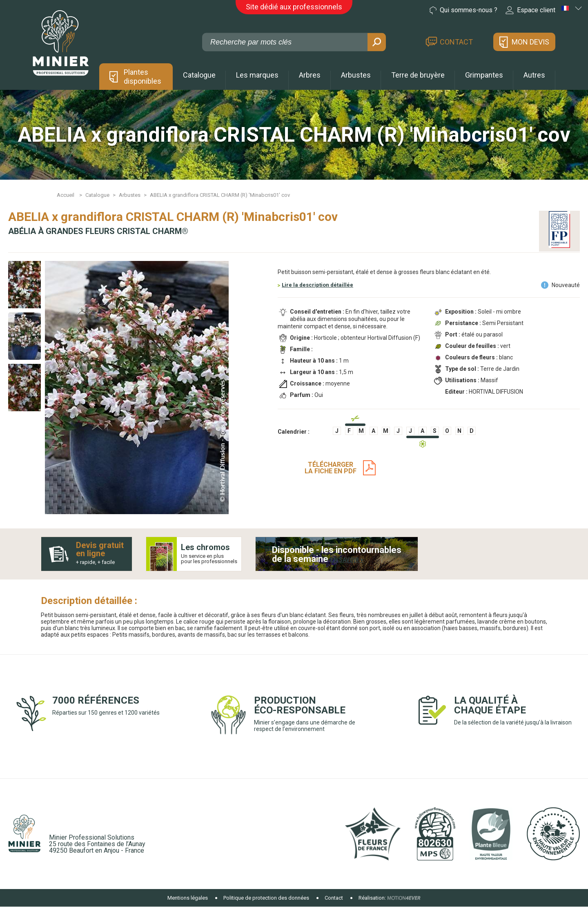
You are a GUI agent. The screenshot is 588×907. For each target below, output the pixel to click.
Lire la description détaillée (317, 285)
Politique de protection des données (266, 898)
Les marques (257, 75)
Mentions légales (188, 898)
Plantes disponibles (143, 77)
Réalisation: (372, 898)
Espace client (530, 10)
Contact (456, 42)
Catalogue (199, 75)
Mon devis (530, 42)
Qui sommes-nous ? (463, 10)
